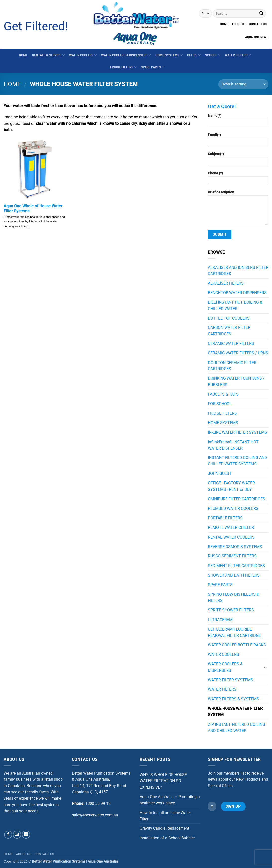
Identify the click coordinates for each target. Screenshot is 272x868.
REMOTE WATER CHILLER (231, 527)
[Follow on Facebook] (8, 835)
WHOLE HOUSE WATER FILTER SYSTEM (235, 712)
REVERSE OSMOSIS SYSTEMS (235, 547)
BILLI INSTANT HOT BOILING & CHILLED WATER (235, 305)
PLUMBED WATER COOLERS (233, 509)
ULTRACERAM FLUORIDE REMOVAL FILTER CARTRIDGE (234, 632)
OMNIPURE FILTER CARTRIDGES (236, 499)
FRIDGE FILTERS (123, 67)
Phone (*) (238, 180)
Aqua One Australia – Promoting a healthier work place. (170, 800)
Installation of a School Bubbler (167, 838)
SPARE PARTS (153, 67)
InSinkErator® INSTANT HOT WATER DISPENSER (233, 445)
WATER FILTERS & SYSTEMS (233, 699)
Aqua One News (257, 37)
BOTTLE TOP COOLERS (229, 318)
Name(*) (238, 122)
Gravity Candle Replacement (164, 828)
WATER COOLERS (83, 55)
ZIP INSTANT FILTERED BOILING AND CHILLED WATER (236, 728)
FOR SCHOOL (220, 404)
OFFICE (194, 55)
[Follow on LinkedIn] (26, 835)
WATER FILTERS (238, 55)
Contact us (258, 24)
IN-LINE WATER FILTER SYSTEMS (237, 432)
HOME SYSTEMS (169, 55)
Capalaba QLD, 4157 (90, 792)
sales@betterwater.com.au (95, 815)
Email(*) (238, 141)
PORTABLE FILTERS (225, 518)
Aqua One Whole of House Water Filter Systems (33, 209)
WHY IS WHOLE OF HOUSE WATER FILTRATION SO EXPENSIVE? (163, 781)
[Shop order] (243, 84)
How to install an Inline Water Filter (165, 816)
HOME (23, 55)
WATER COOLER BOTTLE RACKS (237, 645)
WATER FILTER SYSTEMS (230, 680)
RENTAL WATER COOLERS (231, 537)
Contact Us (44, 854)
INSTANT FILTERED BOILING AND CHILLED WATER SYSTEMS (237, 461)
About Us (238, 24)
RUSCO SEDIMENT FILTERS (232, 556)
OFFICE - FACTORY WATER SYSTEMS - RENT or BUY (231, 486)
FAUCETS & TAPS (223, 394)
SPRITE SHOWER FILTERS (231, 610)
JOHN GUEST (220, 474)
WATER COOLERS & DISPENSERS (126, 55)
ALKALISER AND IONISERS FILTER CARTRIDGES (238, 271)
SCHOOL (213, 55)
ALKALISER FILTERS (226, 283)
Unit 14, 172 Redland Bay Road (99, 786)
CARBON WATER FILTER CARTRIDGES (229, 331)
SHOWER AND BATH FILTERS (234, 575)
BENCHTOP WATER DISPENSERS (237, 293)
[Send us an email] (17, 835)
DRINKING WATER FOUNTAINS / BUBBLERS (236, 381)
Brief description (238, 209)
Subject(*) (238, 160)
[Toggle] (265, 667)
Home (224, 24)
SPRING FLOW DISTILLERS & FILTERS (233, 597)
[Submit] (261, 14)
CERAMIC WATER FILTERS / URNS (238, 353)
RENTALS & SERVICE (48, 55)
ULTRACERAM (220, 620)
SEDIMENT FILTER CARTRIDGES (236, 566)
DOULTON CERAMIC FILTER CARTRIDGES (232, 366)
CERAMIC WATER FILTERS (231, 343)
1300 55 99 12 (98, 803)
